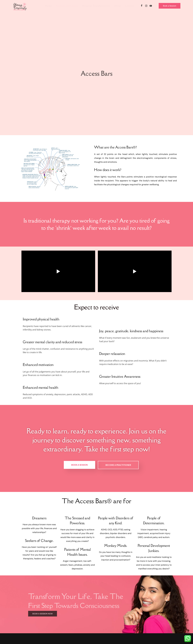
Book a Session (79, 465)
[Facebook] (142, 6)
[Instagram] (146, 6)
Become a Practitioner (118, 465)
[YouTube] (151, 6)
